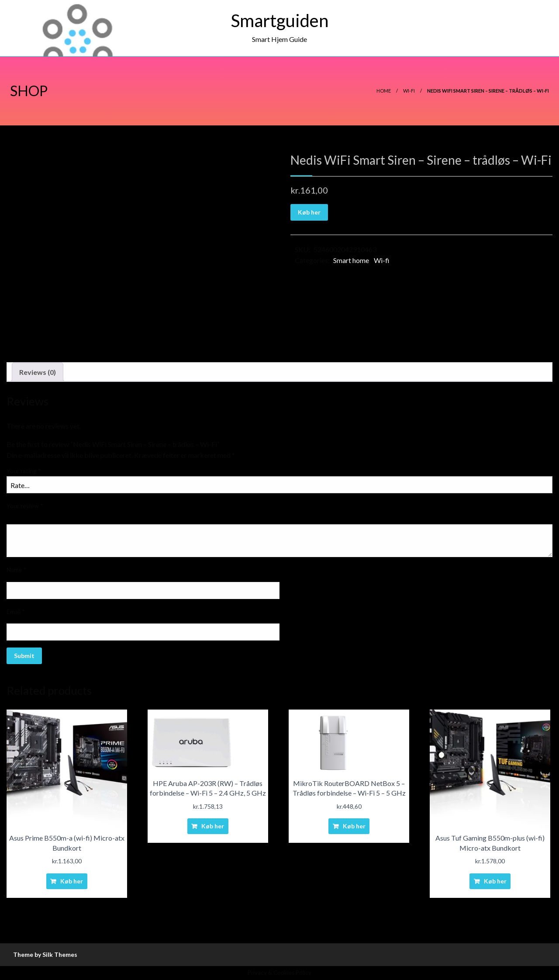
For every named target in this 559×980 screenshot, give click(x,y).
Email (16, 611)
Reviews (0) (38, 372)
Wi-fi (409, 91)
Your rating (24, 471)
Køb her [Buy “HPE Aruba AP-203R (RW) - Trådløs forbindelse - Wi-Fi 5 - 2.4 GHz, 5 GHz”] (213, 826)
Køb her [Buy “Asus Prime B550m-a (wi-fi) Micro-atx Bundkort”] (72, 881)
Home (384, 91)
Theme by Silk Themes (45, 954)
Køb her (309, 212)
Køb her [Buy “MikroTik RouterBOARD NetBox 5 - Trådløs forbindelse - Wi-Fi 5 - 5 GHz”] (354, 826)
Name (17, 570)
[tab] (38, 372)
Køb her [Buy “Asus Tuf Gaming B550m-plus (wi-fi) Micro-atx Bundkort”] (495, 881)
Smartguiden (280, 21)
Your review (25, 506)
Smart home (351, 260)
